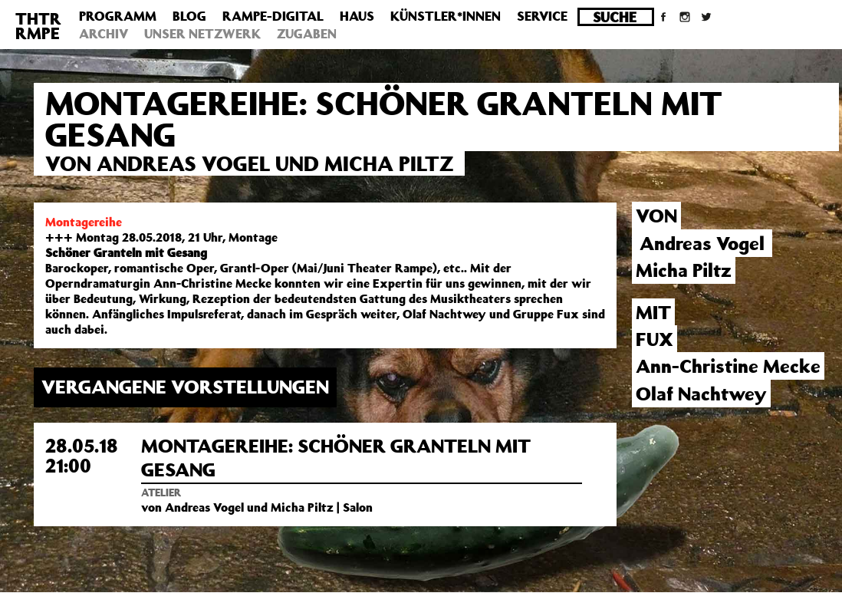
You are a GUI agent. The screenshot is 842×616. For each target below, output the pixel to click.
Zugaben (307, 34)
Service (542, 16)
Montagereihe (84, 222)
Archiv (104, 34)
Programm (118, 16)
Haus (357, 16)
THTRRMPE (38, 26)
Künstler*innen (446, 16)
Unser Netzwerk (202, 34)
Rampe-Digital (273, 16)
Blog (189, 16)
